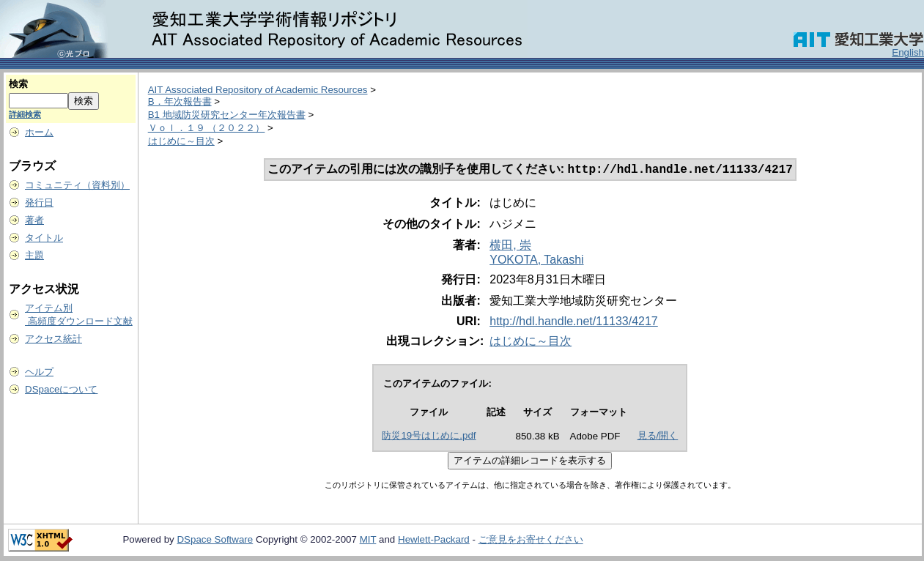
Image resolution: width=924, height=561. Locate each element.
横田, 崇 (510, 246)
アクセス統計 (53, 339)
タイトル (44, 238)
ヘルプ (39, 372)
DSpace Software (215, 541)
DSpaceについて (61, 389)
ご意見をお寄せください (531, 541)
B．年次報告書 (180, 101)
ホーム (39, 132)
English (908, 52)
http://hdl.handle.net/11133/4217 (574, 323)
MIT (368, 541)
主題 (34, 255)
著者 (34, 220)
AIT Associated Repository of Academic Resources (258, 90)
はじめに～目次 (181, 141)
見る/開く (658, 437)
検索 (18, 84)
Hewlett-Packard (434, 541)
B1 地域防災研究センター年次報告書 (227, 115)
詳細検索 (25, 114)
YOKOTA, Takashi (536, 261)
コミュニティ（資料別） (77, 185)
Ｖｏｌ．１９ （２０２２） (207, 128)
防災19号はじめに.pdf (429, 437)
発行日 (39, 203)
